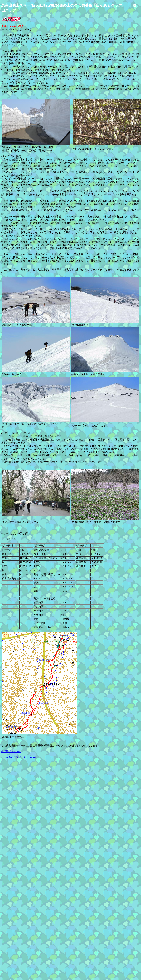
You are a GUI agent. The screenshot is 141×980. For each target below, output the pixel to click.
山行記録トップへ (11, 751)
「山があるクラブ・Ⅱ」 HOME (19, 757)
